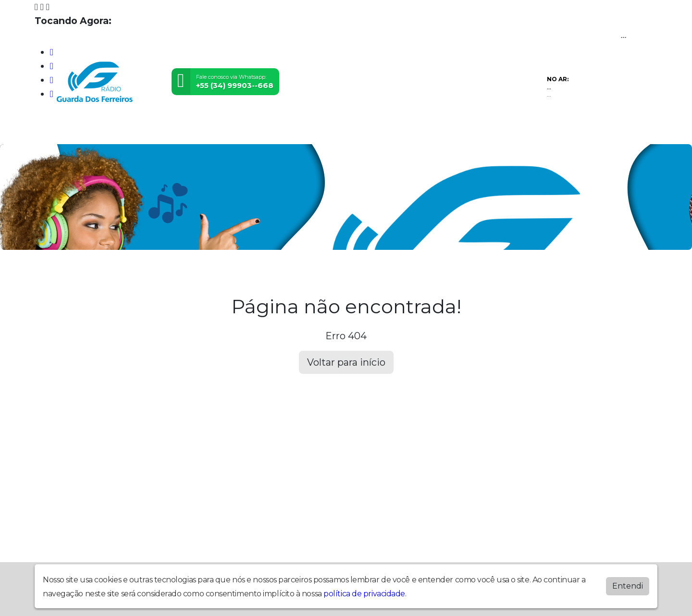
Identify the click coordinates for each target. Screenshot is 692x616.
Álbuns (350, 129)
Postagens (294, 129)
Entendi (628, 586)
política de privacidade (364, 594)
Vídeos (177, 129)
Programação (115, 129)
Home (56, 129)
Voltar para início (346, 362)
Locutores (231, 129)
